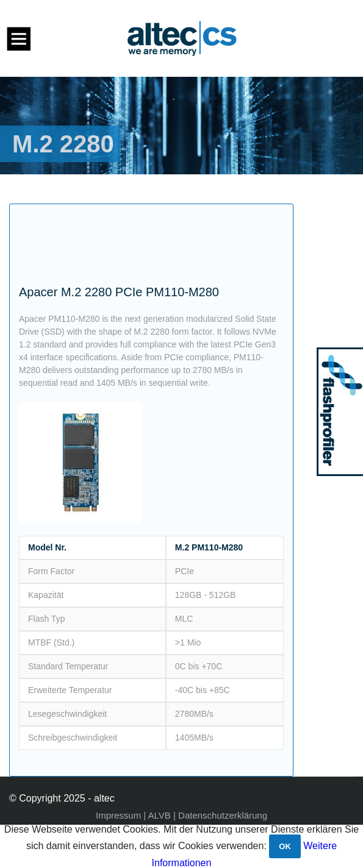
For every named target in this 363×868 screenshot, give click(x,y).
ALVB (160, 815)
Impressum (118, 815)
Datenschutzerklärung (223, 815)
